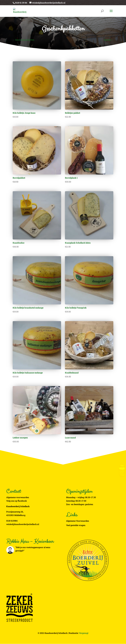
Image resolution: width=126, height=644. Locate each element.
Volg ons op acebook (17, 501)
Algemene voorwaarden (18, 497)
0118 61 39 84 (21, 3)
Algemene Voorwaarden (78, 521)
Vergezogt (84, 633)
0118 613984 (12, 521)
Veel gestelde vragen (76, 525)
